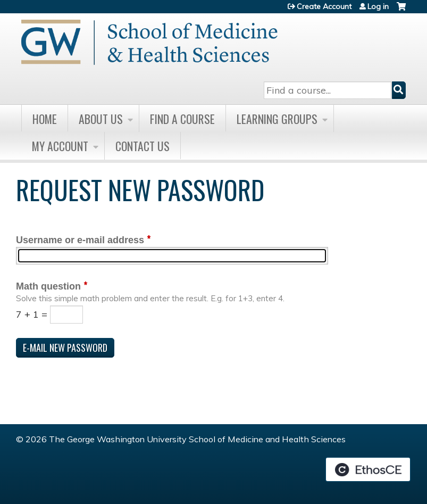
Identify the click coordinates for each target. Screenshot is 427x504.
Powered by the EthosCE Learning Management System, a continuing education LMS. (368, 469)
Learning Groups (277, 119)
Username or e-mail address (80, 240)
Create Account (324, 6)
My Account (60, 146)
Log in (378, 6)
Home (45, 119)
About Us (101, 119)
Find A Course (182, 119)
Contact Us (143, 146)
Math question (48, 286)
